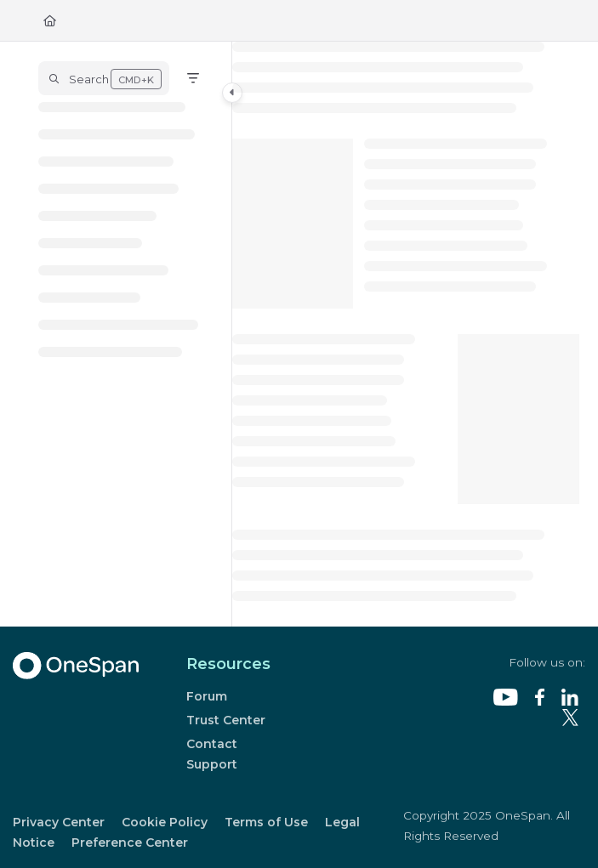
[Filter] (193, 78)
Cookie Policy (165, 822)
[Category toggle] (232, 93)
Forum (207, 696)
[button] (104, 78)
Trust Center (226, 720)
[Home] (50, 20)
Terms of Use (266, 822)
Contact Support (212, 754)
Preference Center (130, 842)
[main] (406, 334)
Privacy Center (59, 822)
